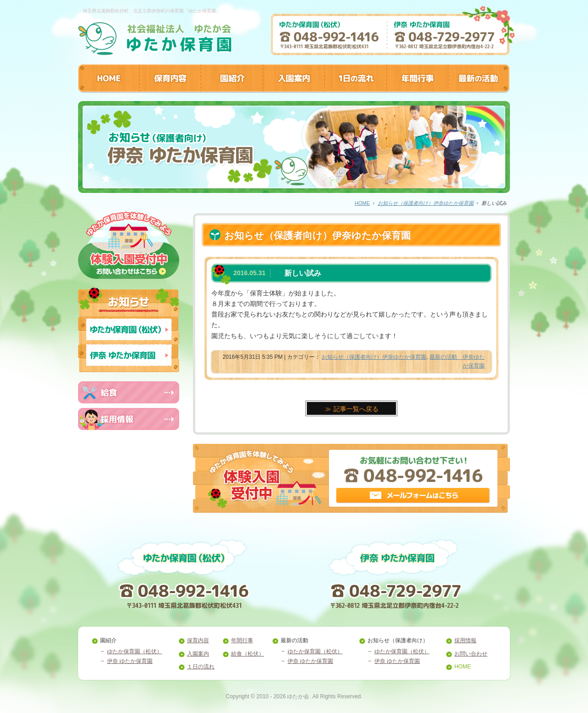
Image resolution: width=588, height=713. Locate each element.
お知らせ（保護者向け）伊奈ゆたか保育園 (426, 203)
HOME (362, 203)
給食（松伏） (248, 654)
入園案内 (198, 654)
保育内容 (198, 640)
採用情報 (465, 640)
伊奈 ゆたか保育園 (130, 661)
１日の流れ (201, 667)
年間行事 (242, 640)
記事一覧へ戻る (356, 409)
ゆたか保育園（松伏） (135, 651)
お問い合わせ (471, 654)
